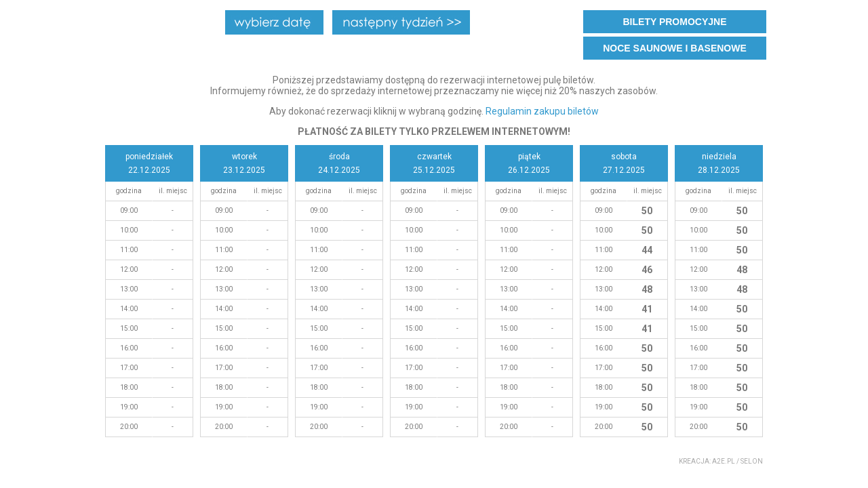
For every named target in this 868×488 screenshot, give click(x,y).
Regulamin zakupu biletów (542, 111)
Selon (752, 461)
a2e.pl (724, 461)
